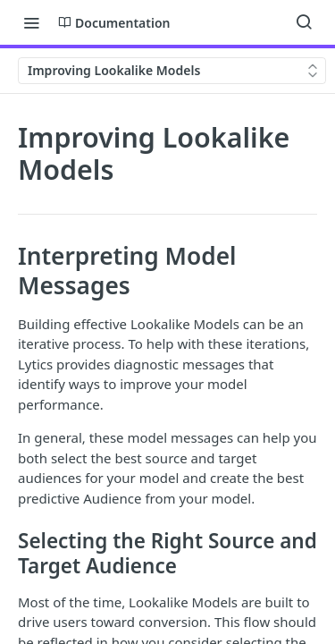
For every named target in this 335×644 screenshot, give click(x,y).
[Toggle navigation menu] (31, 22)
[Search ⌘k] (304, 22)
